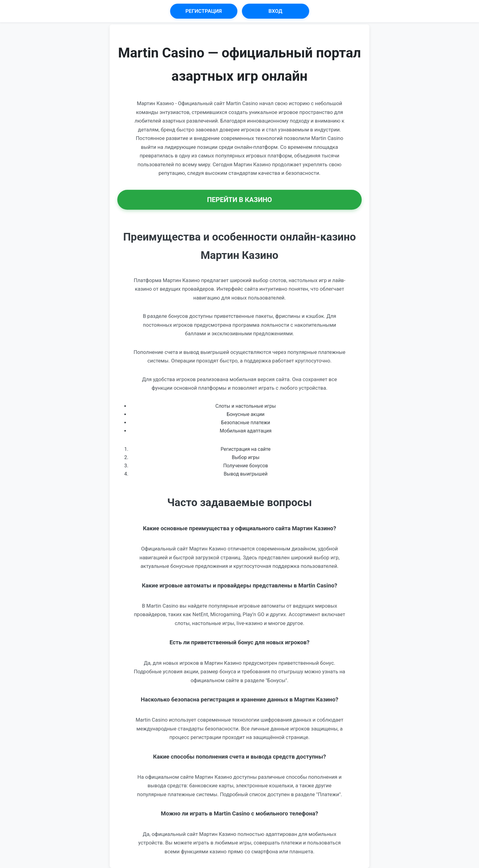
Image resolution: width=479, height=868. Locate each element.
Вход (276, 11)
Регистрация (204, 11)
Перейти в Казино (240, 200)
